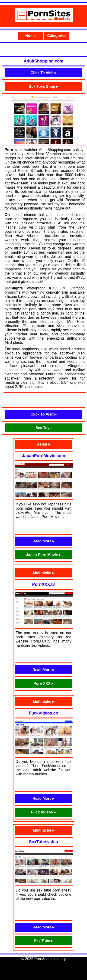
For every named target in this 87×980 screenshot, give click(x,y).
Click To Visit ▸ (43, 73)
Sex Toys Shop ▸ (44, 87)
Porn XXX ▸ (43, 683)
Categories (57, 36)
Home (30, 36)
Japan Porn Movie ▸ (43, 555)
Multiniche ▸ (44, 573)
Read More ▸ (43, 541)
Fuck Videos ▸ (43, 812)
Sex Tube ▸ (43, 941)
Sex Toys (43, 428)
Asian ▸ (43, 444)
